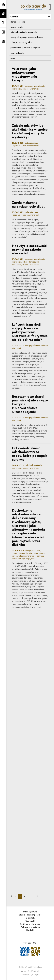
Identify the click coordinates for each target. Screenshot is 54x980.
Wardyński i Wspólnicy (33, 967)
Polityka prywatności (30, 924)
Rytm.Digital (35, 975)
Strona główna (30, 912)
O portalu (30, 918)
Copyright (30, 921)
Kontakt (30, 930)
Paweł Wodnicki (33, 971)
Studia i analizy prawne (30, 915)
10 (39, 896)
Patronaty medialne (30, 927)
